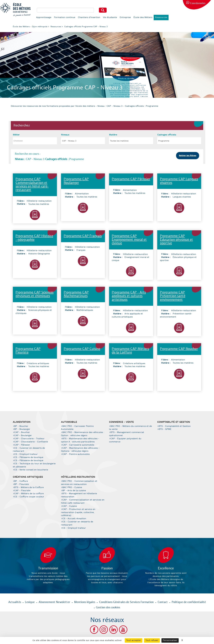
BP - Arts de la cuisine (74, 491)
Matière (113, 135)
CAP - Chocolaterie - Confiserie (31, 442)
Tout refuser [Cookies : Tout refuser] (152, 640)
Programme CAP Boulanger (76, 181)
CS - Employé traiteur (26, 454)
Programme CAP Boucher (179, 349)
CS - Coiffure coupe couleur (29, 497)
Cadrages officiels (167, 135)
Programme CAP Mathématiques (76, 294)
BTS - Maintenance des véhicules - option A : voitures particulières (80, 440)
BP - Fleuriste (21, 484)
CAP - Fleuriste (22, 491)
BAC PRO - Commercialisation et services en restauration (79, 483)
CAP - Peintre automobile (76, 454)
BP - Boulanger (22, 429)
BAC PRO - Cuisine (72, 487)
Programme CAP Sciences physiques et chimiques (35, 294)
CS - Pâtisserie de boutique (29, 457)
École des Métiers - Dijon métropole (30, 27)
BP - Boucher (21, 426)
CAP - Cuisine (70, 506)
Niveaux (65, 135)
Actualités (15, 602)
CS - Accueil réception (74, 519)
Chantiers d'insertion (89, 17)
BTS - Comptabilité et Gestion (175, 426)
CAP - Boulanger (23, 436)
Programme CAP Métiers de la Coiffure (130, 351)
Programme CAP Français (83, 236)
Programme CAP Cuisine (82, 349)
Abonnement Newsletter (54, 602)
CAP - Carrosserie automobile (78, 445)
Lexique (30, 602)
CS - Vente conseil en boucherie (31, 470)
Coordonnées (198, 3)
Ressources (161, 17)
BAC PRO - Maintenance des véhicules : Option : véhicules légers (83, 434)
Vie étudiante (110, 17)
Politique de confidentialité (189, 602)
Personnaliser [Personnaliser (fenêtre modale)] (170, 640)
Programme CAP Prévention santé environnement (173, 296)
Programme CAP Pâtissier (131, 179)
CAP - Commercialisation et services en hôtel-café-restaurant (83, 501)
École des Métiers (143, 17)
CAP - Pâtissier (22, 445)
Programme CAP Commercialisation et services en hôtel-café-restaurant (32, 185)
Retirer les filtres (188, 156)
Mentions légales (85, 602)
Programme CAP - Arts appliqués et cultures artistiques (129, 296)
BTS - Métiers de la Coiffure (29, 487)
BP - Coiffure (21, 481)
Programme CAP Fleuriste (28, 351)
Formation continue (65, 17)
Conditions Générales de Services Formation (126, 602)
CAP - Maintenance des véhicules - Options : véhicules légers (80, 450)
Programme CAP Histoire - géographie (34, 238)
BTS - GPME (165, 429)
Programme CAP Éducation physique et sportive (176, 240)
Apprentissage (44, 17)
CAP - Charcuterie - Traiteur (29, 439)
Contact (163, 602)
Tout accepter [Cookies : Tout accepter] (134, 640)
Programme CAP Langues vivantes (179, 181)
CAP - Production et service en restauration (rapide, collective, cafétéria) (78, 512)
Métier (16, 135)
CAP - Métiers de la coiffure (29, 494)
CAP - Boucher (22, 432)
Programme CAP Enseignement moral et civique (129, 240)
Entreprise (125, 17)
